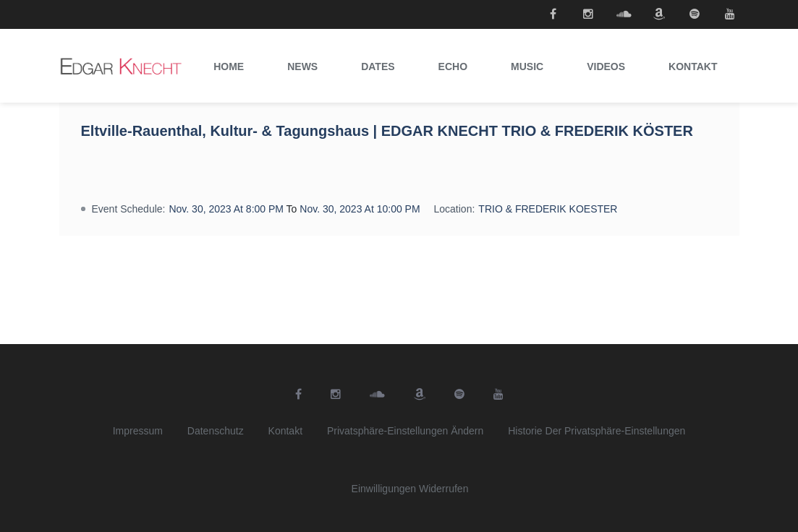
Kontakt (693, 66)
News (302, 66)
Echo (453, 66)
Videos (606, 66)
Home (229, 66)
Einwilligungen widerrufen (410, 489)
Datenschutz (216, 431)
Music (527, 66)
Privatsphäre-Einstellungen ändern (405, 431)
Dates (378, 66)
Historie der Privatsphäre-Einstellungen (597, 431)
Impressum (138, 431)
